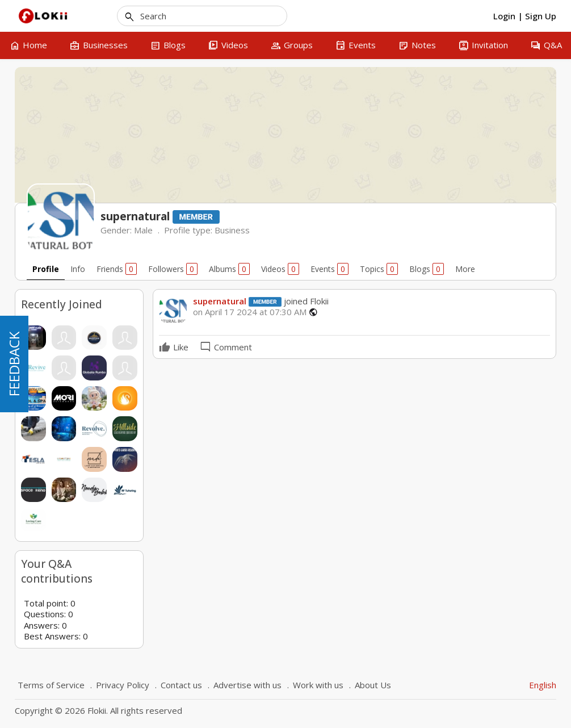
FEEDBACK (14, 364)
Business (232, 230)
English (543, 685)
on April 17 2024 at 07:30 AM (250, 312)
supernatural (220, 301)
